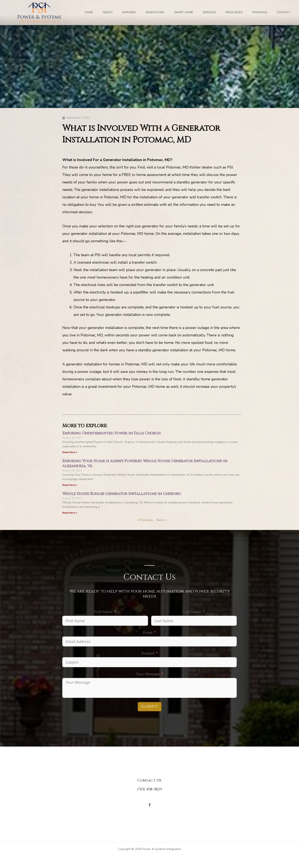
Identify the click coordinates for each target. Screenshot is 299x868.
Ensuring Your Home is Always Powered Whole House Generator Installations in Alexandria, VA (145, 464)
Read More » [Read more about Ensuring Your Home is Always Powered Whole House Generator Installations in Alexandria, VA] (70, 485)
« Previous (145, 521)
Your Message (148, 675)
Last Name (192, 613)
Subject (148, 654)
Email (148, 633)
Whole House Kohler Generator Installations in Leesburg (122, 494)
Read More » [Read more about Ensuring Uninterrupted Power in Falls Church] (70, 453)
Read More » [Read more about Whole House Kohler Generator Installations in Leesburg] (70, 513)
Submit (150, 707)
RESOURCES (234, 12)
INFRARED (129, 12)
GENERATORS (155, 12)
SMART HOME (184, 12)
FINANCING (260, 12)
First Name (104, 613)
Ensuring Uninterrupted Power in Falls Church (111, 434)
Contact (284, 12)
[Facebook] (150, 806)
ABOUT (108, 12)
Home (89, 12)
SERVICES (209, 12)
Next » (162, 521)
